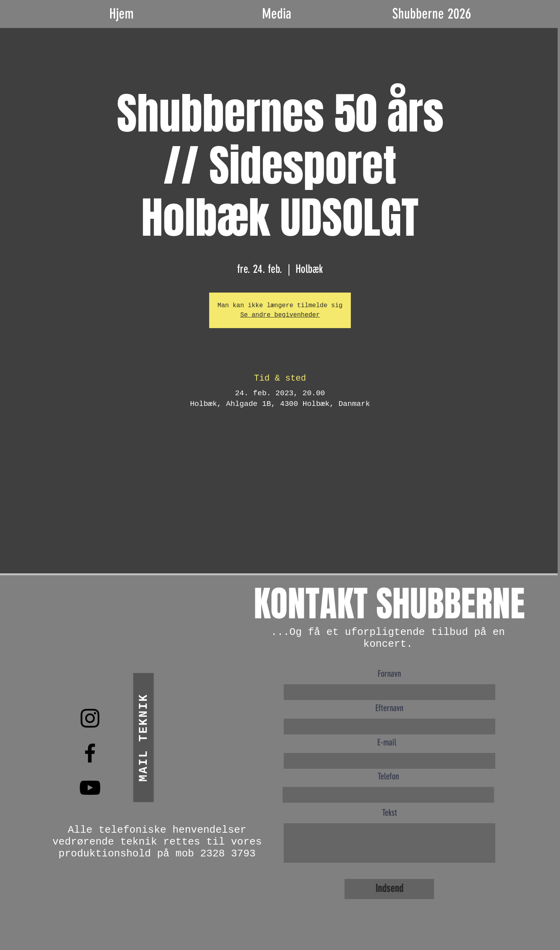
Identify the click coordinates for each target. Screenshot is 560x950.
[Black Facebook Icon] (90, 753)
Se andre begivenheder (280, 315)
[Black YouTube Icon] (90, 788)
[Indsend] (389, 889)
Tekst (390, 813)
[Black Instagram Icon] (90, 718)
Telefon (388, 776)
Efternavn (389, 708)
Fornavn (389, 674)
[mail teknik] (143, 737)
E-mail (387, 743)
